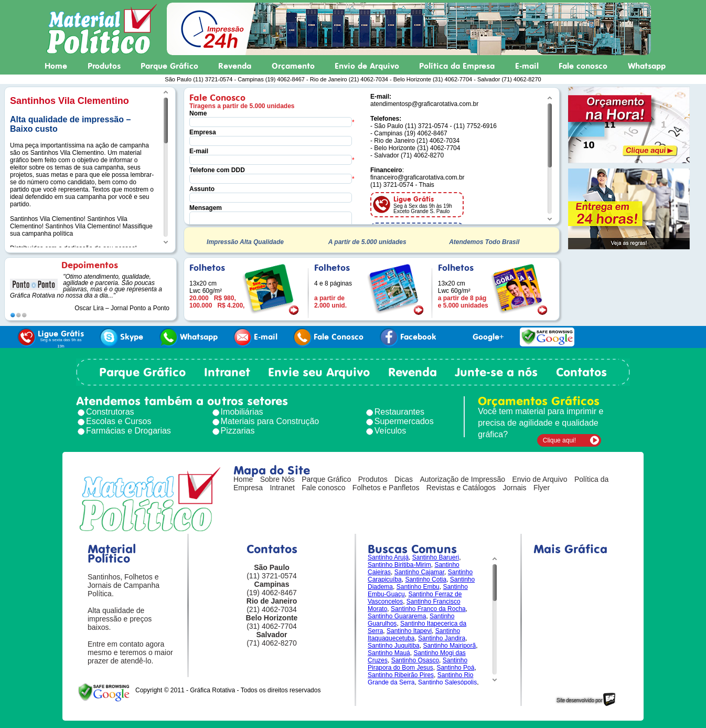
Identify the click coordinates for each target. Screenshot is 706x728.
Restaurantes (399, 412)
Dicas (404, 479)
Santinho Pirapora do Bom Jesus (418, 664)
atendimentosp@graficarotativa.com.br (424, 104)
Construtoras (110, 412)
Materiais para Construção (270, 421)
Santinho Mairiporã (449, 646)
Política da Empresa (457, 66)
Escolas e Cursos (119, 421)
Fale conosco (583, 66)
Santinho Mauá (389, 653)
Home (56, 66)
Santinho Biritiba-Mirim (399, 565)
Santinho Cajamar (419, 572)
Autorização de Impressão (462, 479)
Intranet (227, 372)
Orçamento (293, 66)
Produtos (104, 66)
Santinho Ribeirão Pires (401, 675)
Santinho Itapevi (409, 631)
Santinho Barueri (436, 557)
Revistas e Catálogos (461, 488)
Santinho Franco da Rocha (428, 609)
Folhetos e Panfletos (386, 488)
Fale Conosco (328, 337)
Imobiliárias (242, 412)
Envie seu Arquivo (319, 372)
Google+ (478, 337)
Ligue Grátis (51, 338)
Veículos (390, 431)
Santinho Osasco (415, 660)
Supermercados (404, 421)
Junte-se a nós (496, 372)
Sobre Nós (277, 479)
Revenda (235, 66)
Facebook (408, 337)
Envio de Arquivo (367, 66)
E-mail (527, 66)
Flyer (542, 488)
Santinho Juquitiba (394, 646)
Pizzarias (238, 431)
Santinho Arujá (388, 557)
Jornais (514, 488)
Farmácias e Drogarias (129, 431)
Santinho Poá (455, 668)
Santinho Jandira (442, 638)
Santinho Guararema (397, 616)
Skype (121, 337)
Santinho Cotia (426, 579)
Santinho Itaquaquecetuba (414, 635)
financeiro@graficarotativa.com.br (418, 177)
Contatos (581, 372)
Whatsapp (647, 66)
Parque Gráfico (169, 66)
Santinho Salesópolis (447, 682)
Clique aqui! (559, 440)
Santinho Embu (418, 587)
